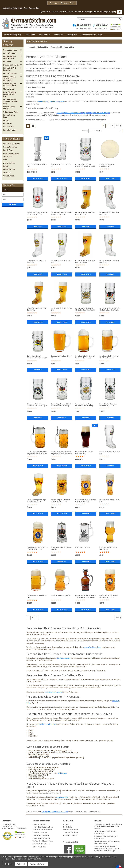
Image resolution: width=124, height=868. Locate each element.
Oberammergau (9, 89)
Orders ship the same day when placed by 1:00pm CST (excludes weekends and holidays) (108, 826)
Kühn (5, 160)
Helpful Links (68, 827)
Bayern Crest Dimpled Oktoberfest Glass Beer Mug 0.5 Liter (37, 357)
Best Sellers (30, 35)
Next (119, 126)
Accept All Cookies (38, 864)
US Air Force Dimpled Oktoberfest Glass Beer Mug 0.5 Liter (38, 549)
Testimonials (79, 12)
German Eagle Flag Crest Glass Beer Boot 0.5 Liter (85, 261)
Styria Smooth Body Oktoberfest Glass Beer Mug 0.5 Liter (85, 357)
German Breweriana (10, 73)
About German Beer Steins (41, 844)
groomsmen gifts (62, 797)
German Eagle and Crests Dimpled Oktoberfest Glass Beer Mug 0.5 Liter (85, 166)
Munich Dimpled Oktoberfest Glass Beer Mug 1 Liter (108, 405)
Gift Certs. (55, 12)
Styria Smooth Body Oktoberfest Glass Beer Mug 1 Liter (109, 357)
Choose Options (38, 179)
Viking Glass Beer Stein (83, 548)
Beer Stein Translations (40, 833)
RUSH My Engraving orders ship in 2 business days (106, 837)
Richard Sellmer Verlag (11, 153)
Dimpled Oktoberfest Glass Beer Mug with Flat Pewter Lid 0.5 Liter (62, 453)
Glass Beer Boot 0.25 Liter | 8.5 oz (61, 165)
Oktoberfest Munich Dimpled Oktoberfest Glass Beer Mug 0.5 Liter (37, 405)
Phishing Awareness (92, 12)
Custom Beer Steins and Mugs (43, 827)
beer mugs (116, 701)
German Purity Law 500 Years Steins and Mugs (11, 101)
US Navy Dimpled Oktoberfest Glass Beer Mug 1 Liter (109, 596)
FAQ (102, 12)
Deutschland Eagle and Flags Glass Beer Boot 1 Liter (36, 501)
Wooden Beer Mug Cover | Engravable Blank (107, 165)
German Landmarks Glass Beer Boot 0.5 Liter (109, 261)
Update (13, 204)
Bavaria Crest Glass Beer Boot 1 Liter (61, 261)
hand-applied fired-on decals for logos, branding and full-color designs (83, 113)
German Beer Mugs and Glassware (10, 57)
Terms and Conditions (71, 833)
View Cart (63, 12)
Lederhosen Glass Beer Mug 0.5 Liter (37, 596)
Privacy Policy (36, 859)
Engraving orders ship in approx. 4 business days (105, 833)
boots (28, 703)
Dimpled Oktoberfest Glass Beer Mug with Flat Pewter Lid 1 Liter (37, 453)
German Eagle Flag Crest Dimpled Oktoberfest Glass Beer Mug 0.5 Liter (110, 309)
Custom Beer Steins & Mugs (92, 35)
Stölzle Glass (8, 157)
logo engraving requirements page (51, 101)
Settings (8, 864)
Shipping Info (72, 35)
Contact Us (58, 35)
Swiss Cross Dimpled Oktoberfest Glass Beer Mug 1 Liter (62, 213)
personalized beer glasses (93, 647)
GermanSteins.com (10, 147)
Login (106, 12)
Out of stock (38, 226)
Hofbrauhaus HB (9, 169)
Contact (70, 12)
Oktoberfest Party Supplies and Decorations (10, 79)
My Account (45, 12)
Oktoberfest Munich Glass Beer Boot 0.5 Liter (37, 309)
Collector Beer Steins (11, 112)
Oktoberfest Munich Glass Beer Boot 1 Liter (109, 213)
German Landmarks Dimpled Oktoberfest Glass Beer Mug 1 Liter (85, 405)
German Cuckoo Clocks (9, 108)
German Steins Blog (39, 824)
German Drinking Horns (9, 116)
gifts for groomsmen (63, 658)
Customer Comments (71, 830)
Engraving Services (39, 847)
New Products (45, 35)
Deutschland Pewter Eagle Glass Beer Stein (61, 549)
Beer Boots (7, 62)
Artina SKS (7, 173)
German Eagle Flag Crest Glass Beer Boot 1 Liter (85, 213)
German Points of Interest (41, 838)
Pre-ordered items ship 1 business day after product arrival (107, 842)
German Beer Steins (10, 50)
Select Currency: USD (32, 8)
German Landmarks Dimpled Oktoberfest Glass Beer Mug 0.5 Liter (85, 309)
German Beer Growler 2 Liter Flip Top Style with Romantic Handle (85, 596)
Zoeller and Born (9, 163)
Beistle (6, 166)
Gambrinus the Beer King (41, 835)
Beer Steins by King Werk (12, 144)
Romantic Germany (10, 130)
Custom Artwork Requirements (43, 830)
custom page (62, 773)
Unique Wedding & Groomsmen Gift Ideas (10, 94)
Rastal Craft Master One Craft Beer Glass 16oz (108, 549)
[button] (13, 190)
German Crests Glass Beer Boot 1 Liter (110, 453)
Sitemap (66, 824)
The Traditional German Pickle (43, 841)
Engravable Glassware (11, 65)
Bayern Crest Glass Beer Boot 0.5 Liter (62, 309)
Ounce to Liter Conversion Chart (62, 3)
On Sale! (6, 120)
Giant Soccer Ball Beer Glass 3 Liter (37, 165)
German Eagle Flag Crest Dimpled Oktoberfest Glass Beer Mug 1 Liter (62, 405)
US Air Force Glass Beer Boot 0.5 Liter (110, 501)
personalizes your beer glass (46, 724)
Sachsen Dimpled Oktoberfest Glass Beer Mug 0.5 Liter (60, 501)
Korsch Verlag (8, 150)
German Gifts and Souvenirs (10, 69)
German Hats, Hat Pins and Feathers (10, 85)
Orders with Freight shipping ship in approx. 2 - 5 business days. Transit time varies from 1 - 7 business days (107, 849)
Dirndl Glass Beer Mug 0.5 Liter (61, 596)
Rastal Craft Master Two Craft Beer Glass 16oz (84, 453)
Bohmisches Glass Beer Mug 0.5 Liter (61, 357)
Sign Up (114, 12)
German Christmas (10, 53)
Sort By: (85, 131)
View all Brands (9, 176)
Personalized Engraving (12, 35)
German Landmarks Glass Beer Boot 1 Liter (37, 261)
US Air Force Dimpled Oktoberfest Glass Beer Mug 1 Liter (86, 501)
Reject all (21, 864)
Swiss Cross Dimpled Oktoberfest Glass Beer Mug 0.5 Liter (38, 213)
